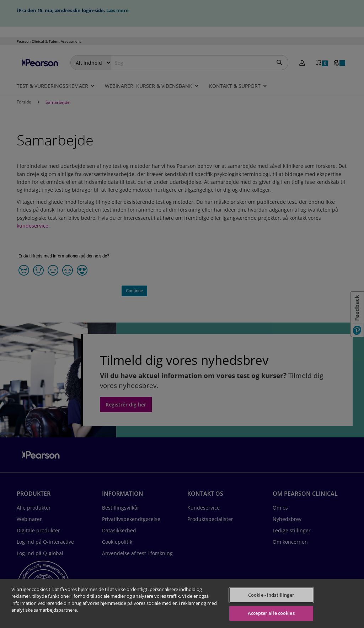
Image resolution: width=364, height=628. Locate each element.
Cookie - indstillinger (271, 595)
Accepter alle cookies (271, 613)
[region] (182, 603)
